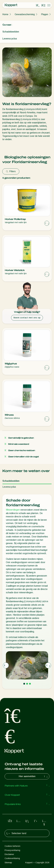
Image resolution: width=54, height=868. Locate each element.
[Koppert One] (43, 5)
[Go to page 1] (24, 684)
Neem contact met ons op (27, 318)
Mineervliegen (13, 510)
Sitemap (8, 863)
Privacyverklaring (12, 850)
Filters (11, 171)
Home (5, 14)
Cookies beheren (12, 846)
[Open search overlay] (38, 5)
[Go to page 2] (27, 684)
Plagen (45, 14)
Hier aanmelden (33, 776)
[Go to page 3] (30, 684)
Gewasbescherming (25, 14)
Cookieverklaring (12, 858)
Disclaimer (9, 854)
